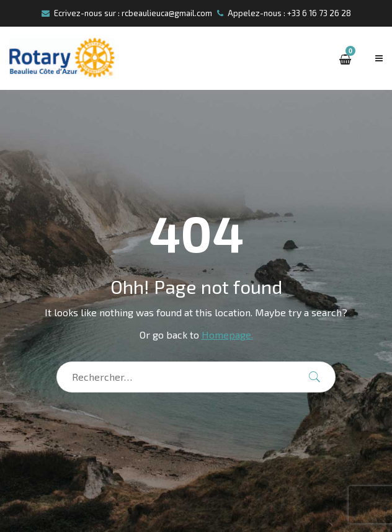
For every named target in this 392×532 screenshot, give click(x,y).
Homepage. (227, 335)
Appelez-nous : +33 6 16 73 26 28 (284, 13)
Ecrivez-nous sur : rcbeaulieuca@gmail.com (127, 13)
